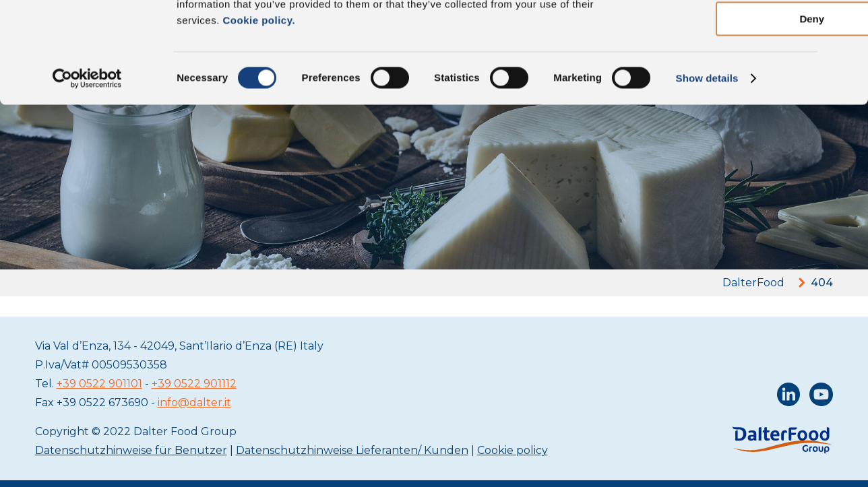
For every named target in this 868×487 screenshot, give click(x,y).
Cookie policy (513, 450)
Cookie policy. (257, 113)
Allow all (721, 33)
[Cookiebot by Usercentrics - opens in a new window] (87, 172)
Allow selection (721, 73)
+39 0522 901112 (194, 384)
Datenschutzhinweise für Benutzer (131, 450)
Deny (721, 112)
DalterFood (753, 283)
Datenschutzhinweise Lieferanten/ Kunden (352, 450)
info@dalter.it (194, 402)
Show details (707, 171)
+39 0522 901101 (99, 384)
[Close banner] (847, 21)
